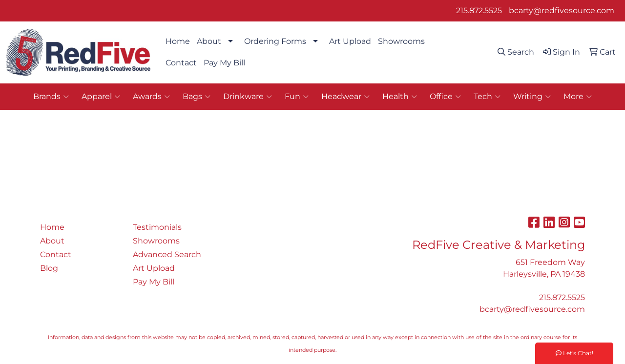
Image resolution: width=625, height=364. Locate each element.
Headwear (345, 97)
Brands (51, 97)
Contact (181, 63)
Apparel (101, 97)
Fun (297, 97)
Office (445, 97)
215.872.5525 (479, 10)
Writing (532, 97)
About (209, 41)
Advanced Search (167, 254)
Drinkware (248, 97)
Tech (487, 97)
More (578, 97)
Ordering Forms (275, 41)
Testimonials (157, 227)
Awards (151, 97)
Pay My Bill (224, 63)
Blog (49, 268)
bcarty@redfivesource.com (562, 10)
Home (178, 41)
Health (400, 97)
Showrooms (401, 41)
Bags (197, 97)
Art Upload (350, 41)
